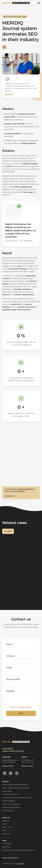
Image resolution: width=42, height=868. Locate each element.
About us (6, 821)
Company (11, 656)
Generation (20, 864)
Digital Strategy (9, 801)
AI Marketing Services (11, 794)
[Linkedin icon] (5, 773)
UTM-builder (7, 844)
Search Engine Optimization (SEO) (16, 788)
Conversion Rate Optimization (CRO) (17, 798)
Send (21, 713)
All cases (8, 531)
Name (9, 644)
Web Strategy (8, 811)
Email (9, 668)
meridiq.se (9, 94)
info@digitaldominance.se (13, 751)
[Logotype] (16, 3)
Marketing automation (11, 807)
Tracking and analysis (11, 804)
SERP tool (6, 847)
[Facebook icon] (11, 773)
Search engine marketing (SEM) (15, 785)
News (4, 830)
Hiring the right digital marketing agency (19, 850)
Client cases (7, 827)
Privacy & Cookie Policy (10, 858)
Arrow (4, 47)
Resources (6, 834)
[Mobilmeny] (39, 3)
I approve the (21, 707)
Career (5, 824)
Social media (7, 791)
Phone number (13, 679)
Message (10, 691)
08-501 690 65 (8, 749)
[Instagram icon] (17, 773)
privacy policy (26, 707)
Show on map (8, 766)
